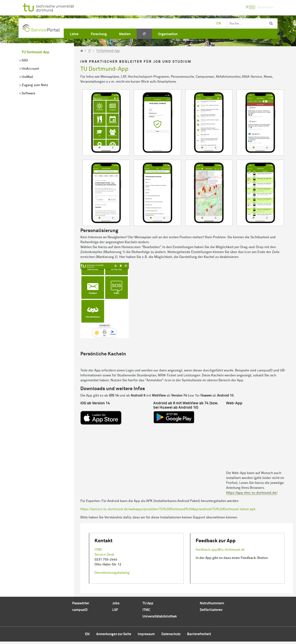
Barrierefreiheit (199, 637)
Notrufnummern (212, 606)
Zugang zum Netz (35, 85)
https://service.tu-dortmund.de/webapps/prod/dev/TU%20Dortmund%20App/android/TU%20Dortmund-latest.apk (168, 512)
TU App (148, 606)
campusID (80, 612)
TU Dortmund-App (35, 52)
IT (90, 51)
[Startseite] (82, 51)
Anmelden (259, 7)
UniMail (27, 77)
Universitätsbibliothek (160, 619)
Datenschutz (171, 637)
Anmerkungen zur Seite (114, 637)
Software (28, 93)
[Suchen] (246, 23)
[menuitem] (74, 33)
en (219, 23)
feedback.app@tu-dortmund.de (220, 552)
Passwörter (81, 606)
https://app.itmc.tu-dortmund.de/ (252, 495)
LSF (115, 612)
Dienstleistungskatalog (112, 575)
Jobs (116, 606)
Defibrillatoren (211, 612)
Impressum (146, 637)
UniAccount (30, 69)
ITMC (98, 552)
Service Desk (104, 557)
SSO (25, 60)
